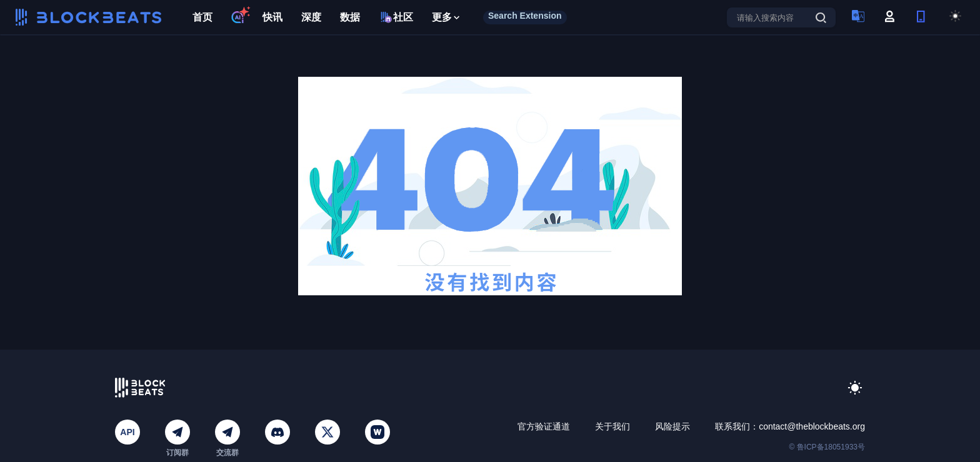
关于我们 (612, 426)
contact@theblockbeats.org (812, 426)
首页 (202, 17)
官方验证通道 (544, 426)
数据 (350, 17)
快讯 (272, 17)
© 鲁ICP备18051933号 (827, 447)
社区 (396, 17)
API (127, 432)
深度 (311, 17)
